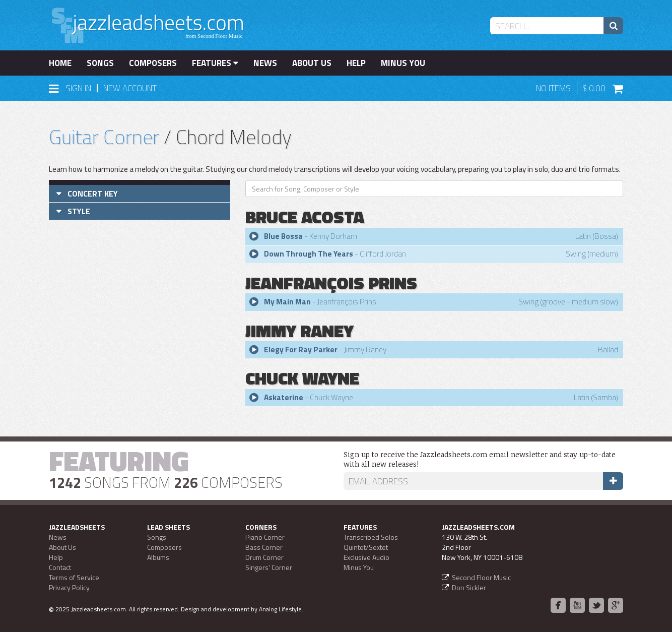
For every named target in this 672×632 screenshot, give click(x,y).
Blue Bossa (283, 236)
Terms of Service (74, 577)
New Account (130, 88)
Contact (60, 567)
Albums (158, 557)
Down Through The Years (309, 254)
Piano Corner (265, 537)
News (265, 63)
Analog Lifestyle (280, 609)
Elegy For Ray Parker (301, 350)
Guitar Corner (104, 137)
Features (215, 63)
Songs (100, 63)
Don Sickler (469, 587)
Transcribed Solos (371, 537)
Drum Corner (264, 557)
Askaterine (284, 397)
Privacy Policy (69, 587)
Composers (153, 63)
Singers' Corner (269, 567)
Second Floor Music (481, 577)
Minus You (403, 63)
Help (356, 63)
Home (60, 63)
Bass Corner (264, 547)
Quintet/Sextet (366, 547)
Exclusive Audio (366, 557)
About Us (312, 63)
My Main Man (287, 302)
